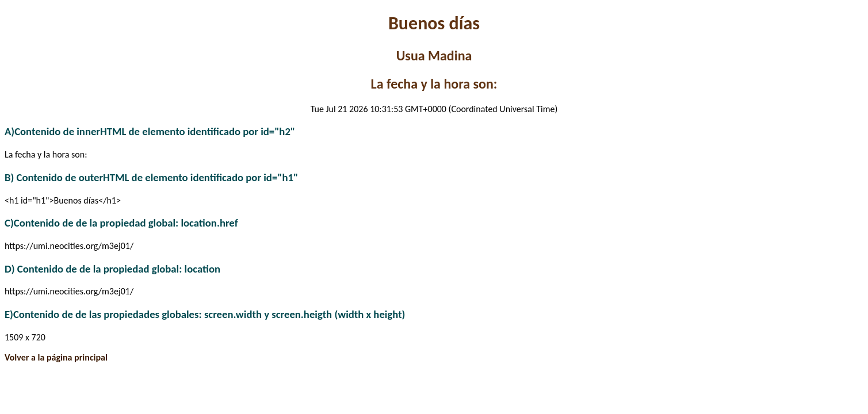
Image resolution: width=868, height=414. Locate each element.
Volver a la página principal (56, 357)
